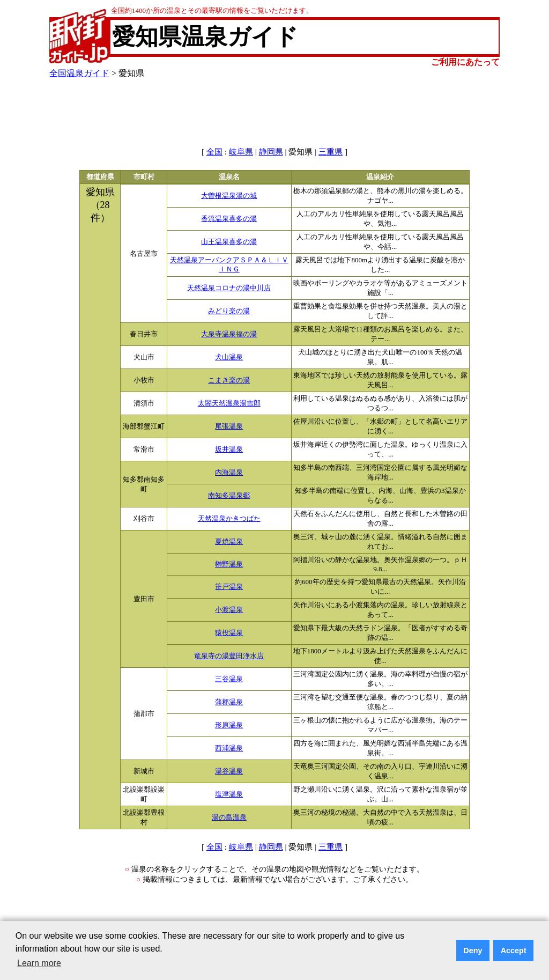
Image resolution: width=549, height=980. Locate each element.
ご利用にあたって (465, 62)
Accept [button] (514, 950)
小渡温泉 (229, 610)
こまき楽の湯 (229, 380)
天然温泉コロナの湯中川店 (229, 288)
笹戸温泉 (229, 587)
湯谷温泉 (229, 771)
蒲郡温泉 (229, 702)
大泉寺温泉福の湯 (229, 334)
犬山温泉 (229, 357)
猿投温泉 (229, 633)
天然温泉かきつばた (229, 519)
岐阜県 (241, 152)
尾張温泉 (229, 426)
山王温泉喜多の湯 (229, 242)
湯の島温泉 (229, 817)
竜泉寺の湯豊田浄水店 (229, 656)
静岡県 (271, 152)
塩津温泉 (229, 794)
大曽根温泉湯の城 (229, 196)
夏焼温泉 (229, 542)
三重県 (331, 152)
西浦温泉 (229, 748)
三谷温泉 (229, 679)
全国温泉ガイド (79, 73)
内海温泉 (229, 473)
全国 (214, 152)
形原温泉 (229, 725)
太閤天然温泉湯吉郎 (229, 403)
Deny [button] (473, 950)
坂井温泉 (229, 450)
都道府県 (100, 177)
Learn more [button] (39, 963)
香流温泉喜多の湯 (229, 219)
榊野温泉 (229, 564)
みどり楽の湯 (229, 311)
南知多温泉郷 (229, 496)
